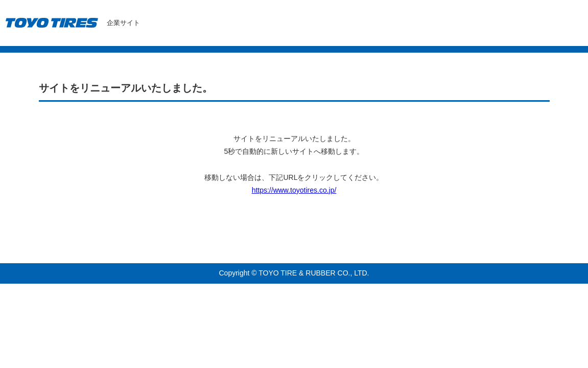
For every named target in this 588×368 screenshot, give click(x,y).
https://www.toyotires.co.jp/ (294, 190)
